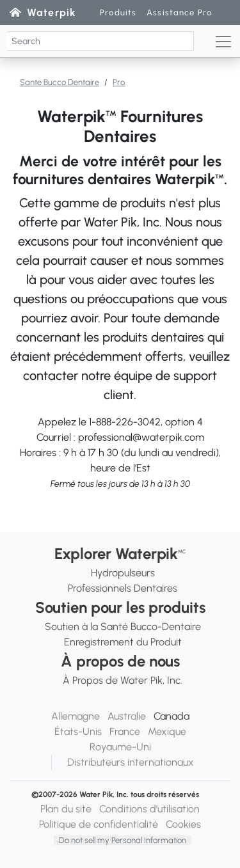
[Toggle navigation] (223, 42)
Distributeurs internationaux (131, 762)
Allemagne (76, 716)
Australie (127, 716)
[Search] (100, 41)
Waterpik (52, 12)
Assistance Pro (179, 12)
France (125, 731)
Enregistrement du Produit (123, 642)
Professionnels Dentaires (123, 588)
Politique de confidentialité (99, 824)
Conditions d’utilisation (149, 809)
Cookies (183, 824)
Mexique (167, 731)
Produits (118, 12)
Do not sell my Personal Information (123, 840)
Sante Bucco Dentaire (60, 82)
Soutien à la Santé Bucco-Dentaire (123, 627)
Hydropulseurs (123, 573)
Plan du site (66, 809)
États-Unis (78, 731)
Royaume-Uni (120, 747)
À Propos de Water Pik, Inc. (123, 680)
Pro (119, 82)
